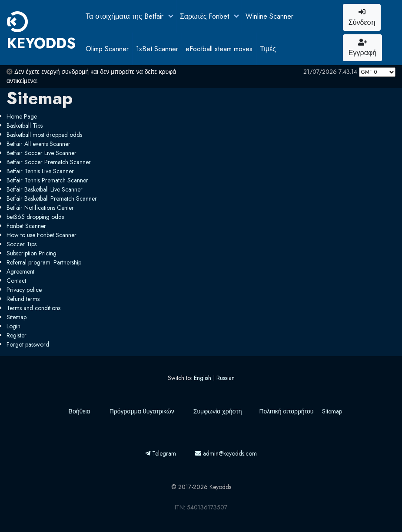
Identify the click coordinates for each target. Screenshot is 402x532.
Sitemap (17, 317)
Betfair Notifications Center (40, 208)
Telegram (161, 453)
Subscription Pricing (32, 253)
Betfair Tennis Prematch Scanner (47, 180)
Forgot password (28, 344)
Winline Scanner (269, 16)
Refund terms (23, 299)
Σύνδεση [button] (362, 18)
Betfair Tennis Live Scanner (40, 171)
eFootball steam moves (219, 49)
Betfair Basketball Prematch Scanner (52, 198)
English (203, 378)
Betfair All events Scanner (38, 144)
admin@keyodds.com (226, 453)
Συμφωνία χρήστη (218, 411)
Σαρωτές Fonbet (206, 16)
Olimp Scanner (107, 49)
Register (17, 335)
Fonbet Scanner (26, 226)
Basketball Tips (25, 126)
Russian (226, 378)
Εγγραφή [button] (362, 48)
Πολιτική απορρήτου (286, 411)
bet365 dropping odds (35, 217)
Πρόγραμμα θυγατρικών (142, 411)
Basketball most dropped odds (44, 135)
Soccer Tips (22, 244)
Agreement (20, 271)
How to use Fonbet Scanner (42, 235)
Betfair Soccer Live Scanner (42, 153)
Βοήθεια (80, 411)
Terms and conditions (33, 308)
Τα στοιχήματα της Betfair (126, 16)
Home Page (22, 116)
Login (13, 326)
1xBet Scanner (157, 49)
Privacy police (24, 290)
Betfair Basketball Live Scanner (45, 189)
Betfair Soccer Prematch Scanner (49, 162)
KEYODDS (41, 33)
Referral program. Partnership (44, 262)
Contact (16, 281)
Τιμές (268, 49)
